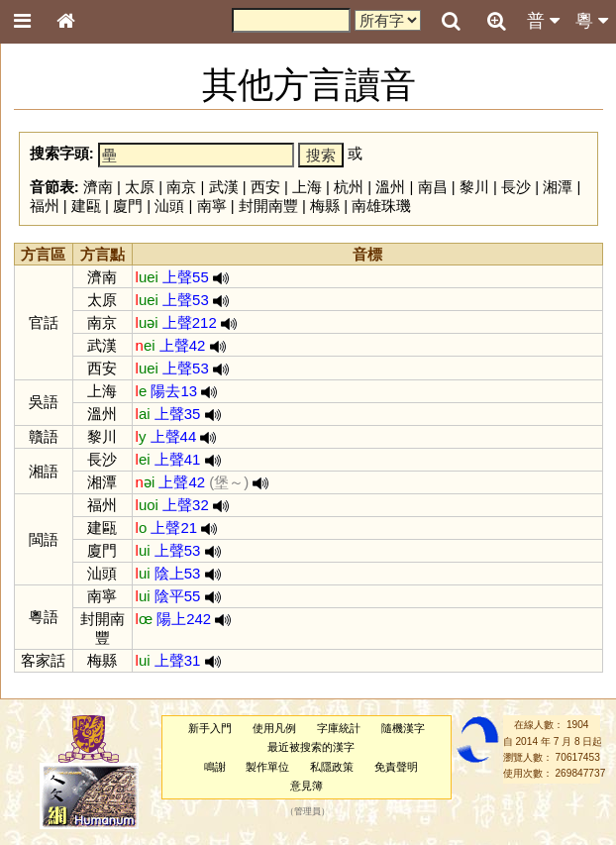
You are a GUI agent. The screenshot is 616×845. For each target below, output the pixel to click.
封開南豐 (268, 206)
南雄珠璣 (381, 206)
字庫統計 (339, 728)
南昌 (433, 187)
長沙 (516, 187)
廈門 (128, 206)
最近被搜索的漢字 (311, 747)
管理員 (308, 812)
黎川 (474, 187)
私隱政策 (332, 767)
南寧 (212, 206)
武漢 (224, 187)
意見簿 (307, 786)
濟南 (98, 187)
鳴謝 (215, 767)
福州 (45, 206)
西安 (265, 187)
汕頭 (169, 206)
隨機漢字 (403, 728)
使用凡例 (274, 728)
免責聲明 (396, 767)
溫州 (390, 187)
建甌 (86, 206)
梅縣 (325, 206)
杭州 (349, 187)
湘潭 (558, 187)
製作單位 (267, 767)
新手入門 (210, 728)
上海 (307, 187)
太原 (140, 187)
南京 (181, 187)
